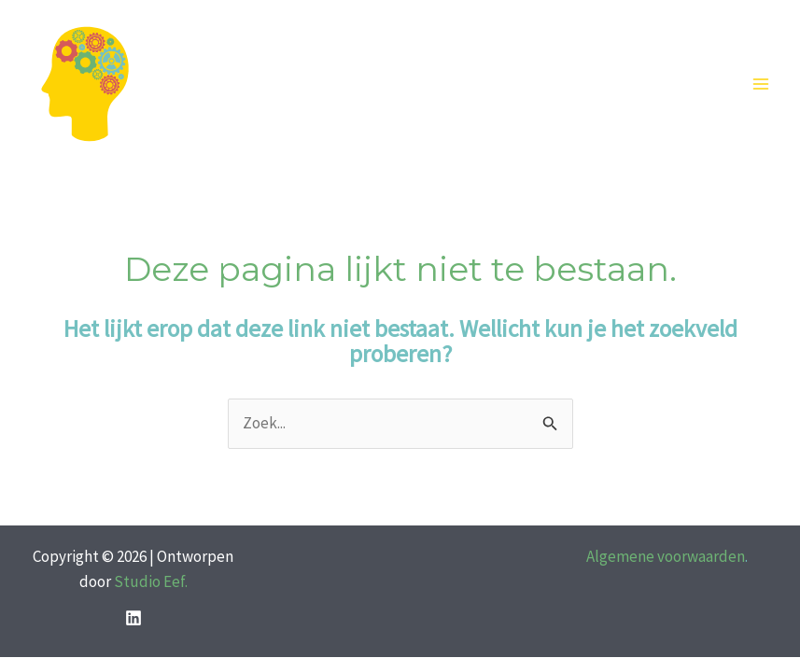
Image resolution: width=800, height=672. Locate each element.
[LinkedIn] (133, 618)
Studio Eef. (151, 581)
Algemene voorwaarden (666, 556)
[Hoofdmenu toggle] (761, 85)
